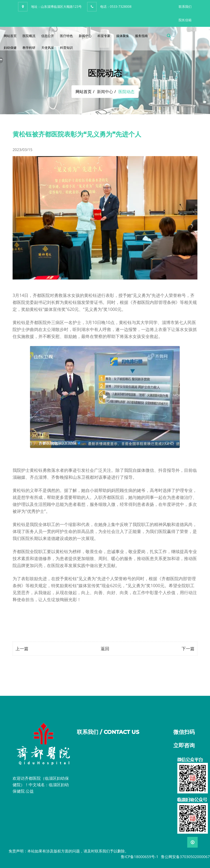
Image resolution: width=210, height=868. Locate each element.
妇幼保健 (10, 48)
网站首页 (10, 36)
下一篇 (188, 649)
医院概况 (29, 36)
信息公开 (48, 36)
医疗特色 (66, 36)
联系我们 (185, 7)
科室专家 (104, 36)
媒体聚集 (123, 36)
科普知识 (66, 48)
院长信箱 (185, 20)
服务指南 (141, 36)
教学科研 (29, 48)
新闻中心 (85, 36)
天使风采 (48, 48)
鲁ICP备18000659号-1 (140, 857)
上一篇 (22, 649)
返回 (105, 649)
